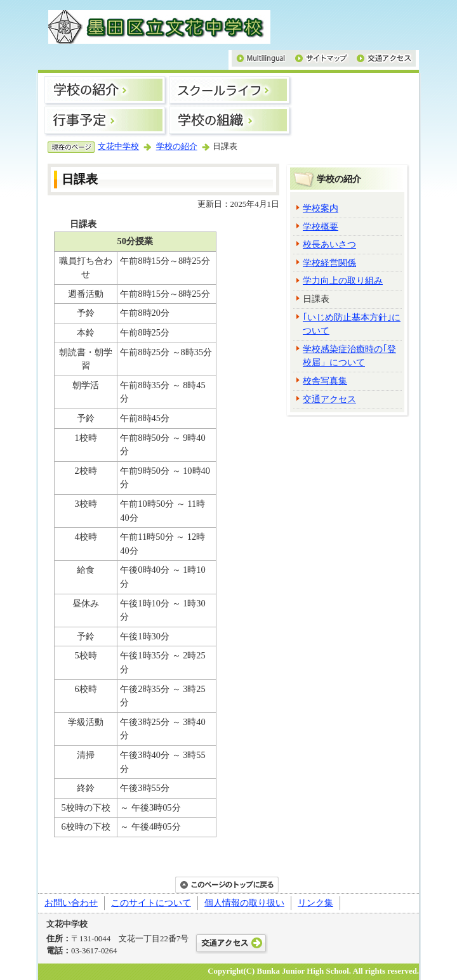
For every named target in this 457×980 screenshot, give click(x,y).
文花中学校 (118, 147)
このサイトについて (151, 903)
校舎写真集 (325, 381)
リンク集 (315, 903)
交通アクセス (329, 399)
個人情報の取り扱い (244, 903)
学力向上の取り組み (343, 280)
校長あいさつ (329, 244)
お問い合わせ (71, 903)
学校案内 (321, 208)
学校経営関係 (329, 263)
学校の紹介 (177, 147)
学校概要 (321, 226)
